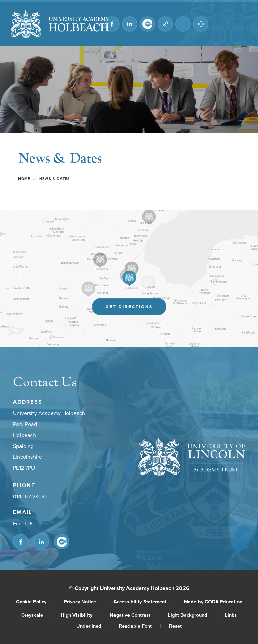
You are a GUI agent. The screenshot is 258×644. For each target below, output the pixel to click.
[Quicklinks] (165, 24)
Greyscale (37, 615)
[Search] (183, 24)
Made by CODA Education (213, 601)
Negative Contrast (135, 615)
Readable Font (140, 626)
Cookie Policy (36, 601)
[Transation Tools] (201, 24)
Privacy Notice (85, 601)
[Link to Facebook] (112, 24)
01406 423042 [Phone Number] (30, 497)
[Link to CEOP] (147, 24)
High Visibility (81, 615)
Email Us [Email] (23, 524)
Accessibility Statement (145, 601)
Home (24, 179)
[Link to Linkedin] (130, 24)
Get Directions (129, 307)
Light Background (192, 615)
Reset (175, 626)
